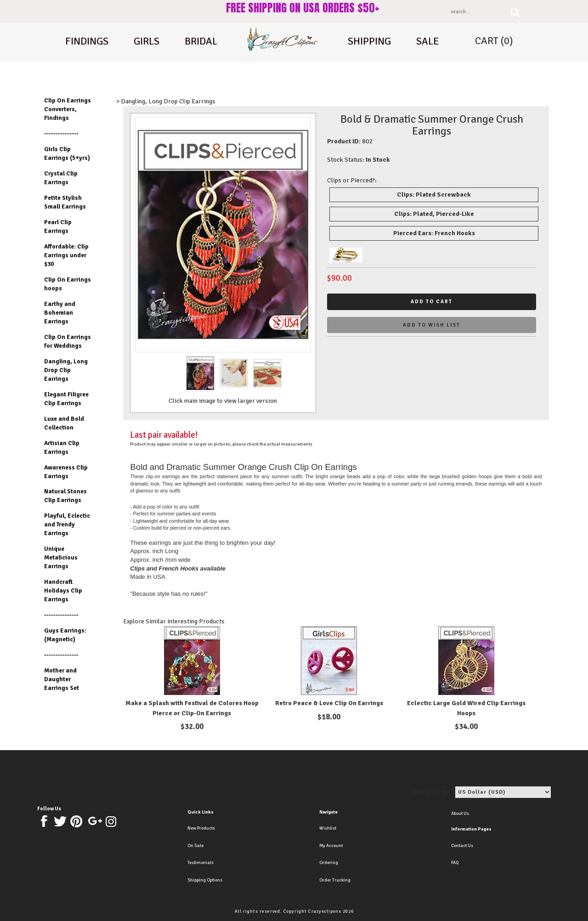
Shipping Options (205, 880)
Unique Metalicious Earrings (61, 557)
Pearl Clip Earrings (58, 226)
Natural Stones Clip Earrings (65, 496)
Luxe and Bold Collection (64, 423)
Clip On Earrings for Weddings (68, 341)
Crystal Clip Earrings (61, 178)
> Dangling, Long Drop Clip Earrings (166, 101)
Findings (87, 41)
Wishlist (328, 828)
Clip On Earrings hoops (68, 284)
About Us (460, 814)
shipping (369, 41)
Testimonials (201, 863)
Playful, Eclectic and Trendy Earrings (67, 524)
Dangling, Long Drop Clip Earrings (66, 370)
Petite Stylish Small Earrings (65, 202)
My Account (331, 846)
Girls (147, 41)
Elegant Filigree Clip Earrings (66, 399)
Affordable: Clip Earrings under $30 (66, 255)
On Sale (195, 846)
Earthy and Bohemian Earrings (60, 313)
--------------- (61, 133)
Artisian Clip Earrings (62, 447)
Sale (428, 41)
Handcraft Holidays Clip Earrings (63, 590)
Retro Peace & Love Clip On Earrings (329, 703)
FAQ (455, 863)
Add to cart (432, 302)
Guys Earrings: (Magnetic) (65, 635)
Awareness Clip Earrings (66, 472)
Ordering (329, 863)
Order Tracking (335, 880)
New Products (201, 828)
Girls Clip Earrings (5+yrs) (67, 153)
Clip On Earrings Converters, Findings (68, 109)
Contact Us (462, 846)
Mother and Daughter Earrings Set (62, 679)
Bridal (201, 41)
